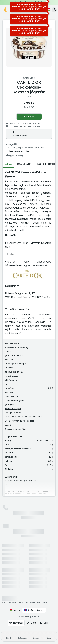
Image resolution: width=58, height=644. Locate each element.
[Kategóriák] (22, 636)
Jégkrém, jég (14, 148)
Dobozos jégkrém (34, 148)
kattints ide (42, 602)
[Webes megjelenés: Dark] (44, 623)
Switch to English (34, 610)
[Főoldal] (9, 636)
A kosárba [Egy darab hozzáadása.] (29, 117)
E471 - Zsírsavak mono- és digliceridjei (24, 417)
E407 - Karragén (13, 408)
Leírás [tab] (9, 164)
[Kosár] (49, 636)
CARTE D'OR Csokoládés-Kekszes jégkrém (29, 87)
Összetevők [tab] (24, 164)
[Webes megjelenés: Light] (31, 623)
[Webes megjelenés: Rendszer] (16, 623)
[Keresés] (36, 636)
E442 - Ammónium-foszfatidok (20, 421)
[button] (54, 10)
